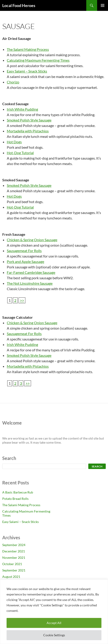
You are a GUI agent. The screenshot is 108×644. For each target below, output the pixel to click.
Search (97, 466)
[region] (54, 612)
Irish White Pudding (22, 109)
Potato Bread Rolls (15, 499)
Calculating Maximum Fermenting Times (38, 60)
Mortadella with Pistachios (28, 131)
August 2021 (11, 577)
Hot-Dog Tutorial (20, 153)
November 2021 (14, 558)
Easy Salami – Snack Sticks (27, 71)
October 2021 (12, 564)
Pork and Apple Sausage (25, 261)
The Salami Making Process (28, 49)
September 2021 (14, 570)
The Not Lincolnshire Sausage (30, 283)
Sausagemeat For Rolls (24, 251)
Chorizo (13, 82)
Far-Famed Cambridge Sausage (31, 272)
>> (22, 300)
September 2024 (14, 545)
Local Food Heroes (19, 5)
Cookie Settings (54, 635)
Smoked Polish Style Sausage (29, 120)
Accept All (54, 623)
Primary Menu (103, 5)
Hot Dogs (14, 142)
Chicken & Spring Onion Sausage (32, 240)
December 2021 (14, 551)
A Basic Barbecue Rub (18, 492)
